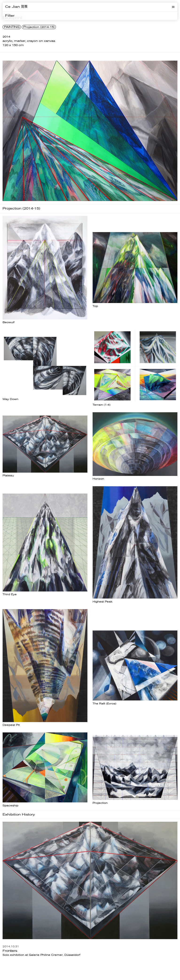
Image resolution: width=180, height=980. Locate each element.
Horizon (98, 479)
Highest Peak (103, 602)
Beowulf (8, 322)
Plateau (8, 476)
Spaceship (10, 806)
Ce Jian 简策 (16, 7)
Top (95, 306)
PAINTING (12, 27)
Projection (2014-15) (39, 27)
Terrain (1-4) (102, 405)
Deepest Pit (11, 725)
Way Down (10, 399)
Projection (100, 803)
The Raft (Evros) (104, 704)
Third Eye (10, 594)
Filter (10, 16)
